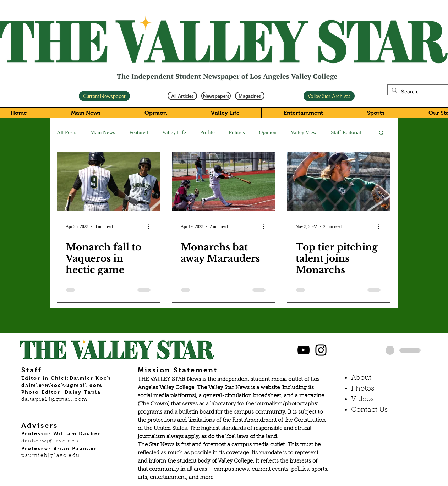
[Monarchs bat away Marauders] (224, 181)
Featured (138, 132)
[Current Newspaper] (104, 96)
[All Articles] (182, 96)
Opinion (268, 132)
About (361, 378)
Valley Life (174, 132)
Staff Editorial (346, 132)
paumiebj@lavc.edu (51, 456)
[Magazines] (250, 96)
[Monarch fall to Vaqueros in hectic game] (109, 181)
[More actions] (151, 226)
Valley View (304, 132)
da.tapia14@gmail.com (54, 400)
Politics (237, 132)
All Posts (67, 132)
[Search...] (424, 91)
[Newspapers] (216, 96)
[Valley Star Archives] (329, 96)
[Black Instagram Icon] (321, 350)
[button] (381, 133)
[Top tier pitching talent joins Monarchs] (339, 181)
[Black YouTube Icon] (304, 350)
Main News (103, 132)
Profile (207, 132)
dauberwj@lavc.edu (50, 441)
